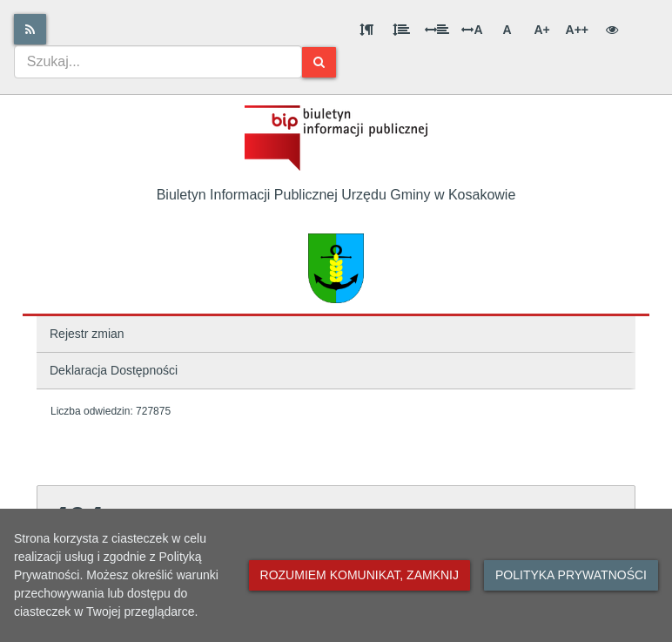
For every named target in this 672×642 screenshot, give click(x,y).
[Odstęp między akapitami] (366, 30)
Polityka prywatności (571, 575)
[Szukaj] (319, 62)
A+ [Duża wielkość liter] (541, 30)
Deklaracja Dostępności (114, 370)
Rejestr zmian (87, 334)
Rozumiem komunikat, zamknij (360, 575)
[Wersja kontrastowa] (612, 30)
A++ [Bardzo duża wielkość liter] (577, 30)
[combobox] (158, 62)
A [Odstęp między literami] (472, 30)
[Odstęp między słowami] (437, 30)
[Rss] (30, 29)
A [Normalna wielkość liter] (507, 30)
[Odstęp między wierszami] (401, 30)
